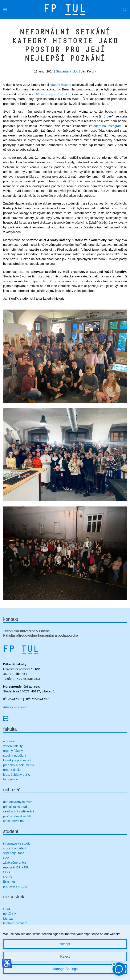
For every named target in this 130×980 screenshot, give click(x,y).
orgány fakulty (13, 751)
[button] (5, 10)
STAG (7, 909)
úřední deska (12, 770)
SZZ (6, 858)
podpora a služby (15, 886)
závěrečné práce (15, 862)
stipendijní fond (14, 853)
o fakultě (9, 741)
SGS (7, 872)
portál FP (10, 914)
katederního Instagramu (106, 126)
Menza (8, 918)
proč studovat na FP (17, 816)
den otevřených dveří (18, 802)
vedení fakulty (13, 746)
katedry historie (60, 85)
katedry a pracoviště (17, 760)
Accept (65, 944)
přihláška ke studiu (16, 807)
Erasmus (9, 881)
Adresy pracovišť (15, 707)
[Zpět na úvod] (65, 10)
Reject (65, 956)
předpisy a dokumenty (19, 765)
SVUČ (8, 877)
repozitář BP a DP (16, 867)
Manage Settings (65, 969)
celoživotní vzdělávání (19, 811)
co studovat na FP (16, 821)
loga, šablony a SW (17, 775)
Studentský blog (67, 71)
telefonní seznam (15, 923)
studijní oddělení (15, 755)
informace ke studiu (17, 843)
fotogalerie (11, 779)
